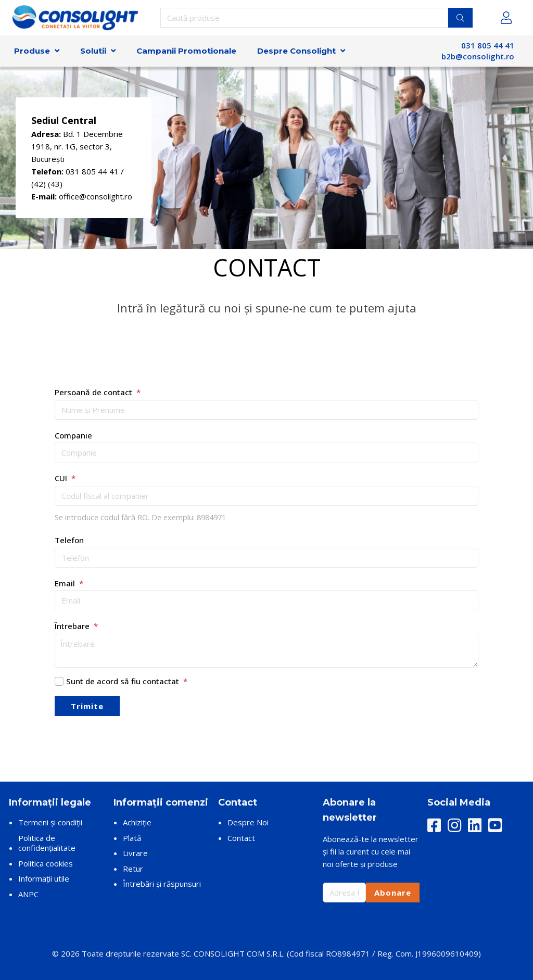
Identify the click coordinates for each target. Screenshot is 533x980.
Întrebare (76, 626)
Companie (73, 435)
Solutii (93, 51)
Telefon (69, 540)
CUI (65, 478)
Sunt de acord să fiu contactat (127, 681)
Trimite (87, 706)
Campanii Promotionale (186, 51)
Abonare (393, 893)
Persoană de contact (98, 392)
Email (69, 583)
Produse (32, 51)
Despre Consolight (296, 51)
